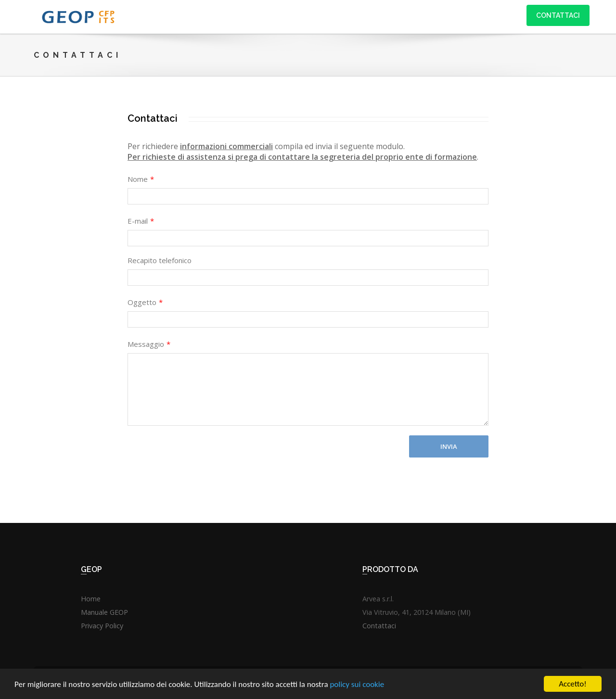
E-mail (141, 221)
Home (91, 599)
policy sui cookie (357, 685)
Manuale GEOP (104, 612)
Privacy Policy (102, 626)
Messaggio (149, 344)
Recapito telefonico (160, 260)
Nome (141, 179)
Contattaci (558, 15)
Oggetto (145, 302)
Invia (449, 446)
